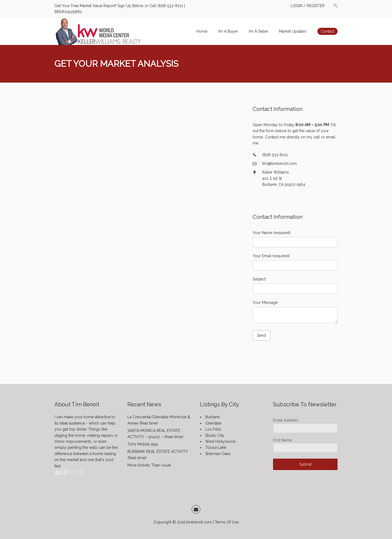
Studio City (215, 435)
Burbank (212, 417)
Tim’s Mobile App (143, 444)
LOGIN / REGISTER (308, 6)
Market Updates (293, 31)
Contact (327, 31)
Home (202, 31)
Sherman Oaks (218, 454)
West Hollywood (220, 441)
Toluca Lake (216, 447)
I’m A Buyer (228, 31)
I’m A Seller (258, 31)
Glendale (213, 423)
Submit (305, 464)
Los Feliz (213, 429)
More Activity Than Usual (149, 465)
